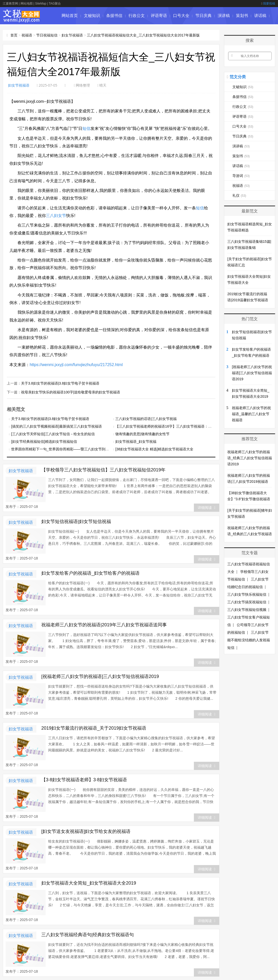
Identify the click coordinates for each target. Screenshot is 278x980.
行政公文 (137, 16)
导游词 (68, 33)
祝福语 (27, 35)
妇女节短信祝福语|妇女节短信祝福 (76, 521)
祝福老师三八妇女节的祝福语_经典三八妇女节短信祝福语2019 (250, 458)
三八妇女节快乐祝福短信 (247, 594)
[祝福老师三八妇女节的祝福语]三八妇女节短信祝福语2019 (100, 676)
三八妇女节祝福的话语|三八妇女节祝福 (146, 418)
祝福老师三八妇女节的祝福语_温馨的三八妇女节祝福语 (251, 414)
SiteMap (41, 4)
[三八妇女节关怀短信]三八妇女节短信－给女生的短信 (53, 433)
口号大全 (181, 16)
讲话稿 (260, 16)
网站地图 (27, 4)
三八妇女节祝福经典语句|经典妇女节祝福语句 (88, 934)
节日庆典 (203, 16)
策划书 (242, 16)
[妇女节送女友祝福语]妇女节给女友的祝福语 (86, 831)
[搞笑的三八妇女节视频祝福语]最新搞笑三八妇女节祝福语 (57, 426)
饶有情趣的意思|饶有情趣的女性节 (142, 433)
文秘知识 (92, 16)
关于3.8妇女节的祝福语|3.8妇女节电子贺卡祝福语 (60, 383)
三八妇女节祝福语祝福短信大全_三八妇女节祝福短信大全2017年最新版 (143, 35)
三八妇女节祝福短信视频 (247, 610)
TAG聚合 (55, 4)
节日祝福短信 (47, 35)
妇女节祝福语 (19, 85)
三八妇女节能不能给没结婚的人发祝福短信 (249, 640)
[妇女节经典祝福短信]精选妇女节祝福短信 (44, 441)
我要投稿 (268, 4)
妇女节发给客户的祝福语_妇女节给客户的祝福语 (90, 573)
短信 (86, 128)
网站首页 (70, 16)
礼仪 (239, 195)
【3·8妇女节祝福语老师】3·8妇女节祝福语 (84, 779)
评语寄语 (159, 16)
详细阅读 (206, 507)
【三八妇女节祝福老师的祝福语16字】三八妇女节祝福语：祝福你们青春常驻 (176, 426)
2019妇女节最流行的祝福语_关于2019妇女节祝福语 (94, 728)
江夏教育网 (10, 4)
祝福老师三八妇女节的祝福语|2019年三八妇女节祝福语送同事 (104, 624)
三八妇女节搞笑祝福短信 (247, 602)
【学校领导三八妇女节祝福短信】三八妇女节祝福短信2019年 (103, 469)
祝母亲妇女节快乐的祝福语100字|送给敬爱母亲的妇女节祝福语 (71, 392)
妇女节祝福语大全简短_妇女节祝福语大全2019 (89, 883)
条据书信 (114, 16)
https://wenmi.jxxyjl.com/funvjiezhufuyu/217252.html (76, 365)
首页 (14, 35)
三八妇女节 (56, 216)
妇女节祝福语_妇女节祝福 (136, 441)
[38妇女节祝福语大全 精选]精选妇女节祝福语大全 (154, 449)
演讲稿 (224, 16)
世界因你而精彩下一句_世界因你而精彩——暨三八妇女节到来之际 (64, 449)
